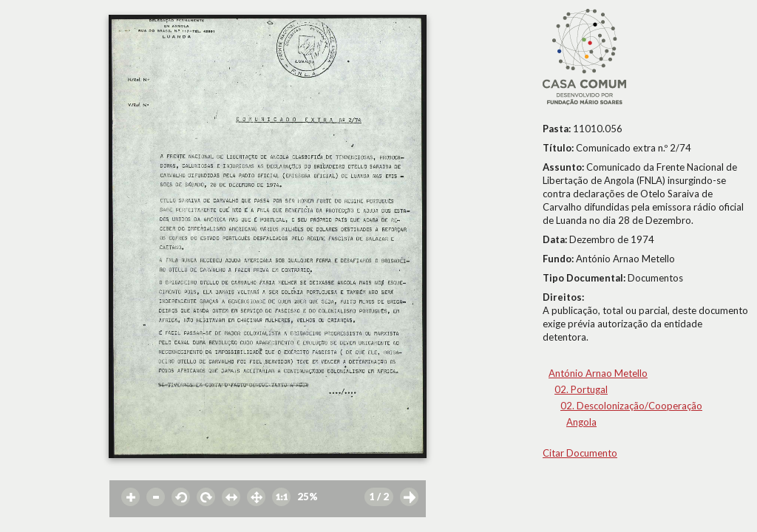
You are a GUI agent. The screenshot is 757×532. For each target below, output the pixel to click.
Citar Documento (580, 453)
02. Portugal (581, 389)
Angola (581, 422)
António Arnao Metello (598, 373)
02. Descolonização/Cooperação (631, 406)
